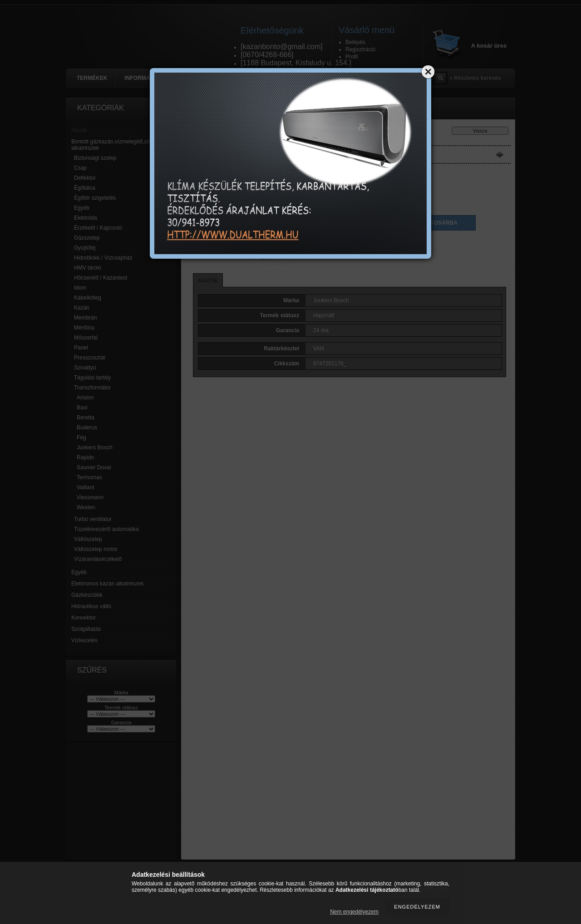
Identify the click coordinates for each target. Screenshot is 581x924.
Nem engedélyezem (354, 912)
